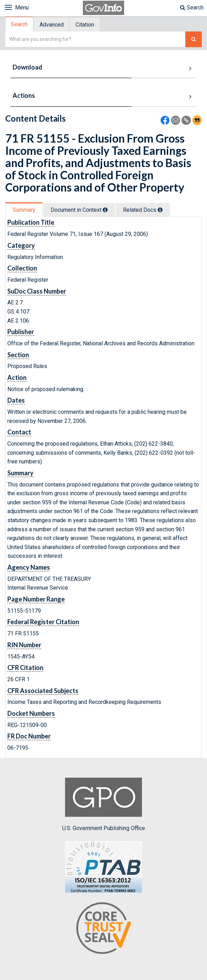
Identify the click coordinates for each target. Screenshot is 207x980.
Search (192, 8)
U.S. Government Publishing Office (104, 805)
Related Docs (143, 210)
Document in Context (79, 210)
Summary (24, 210)
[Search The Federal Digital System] (194, 39)
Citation (85, 25)
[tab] (20, 24)
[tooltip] (105, 210)
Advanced (52, 25)
